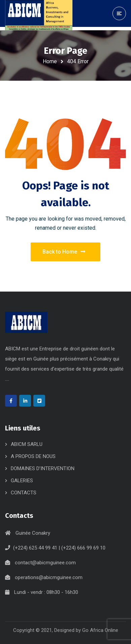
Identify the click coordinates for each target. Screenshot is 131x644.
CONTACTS (24, 493)
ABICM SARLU (27, 444)
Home (50, 61)
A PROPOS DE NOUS (33, 456)
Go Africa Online (100, 630)
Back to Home (64, 252)
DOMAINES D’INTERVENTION (43, 468)
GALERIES (22, 481)
